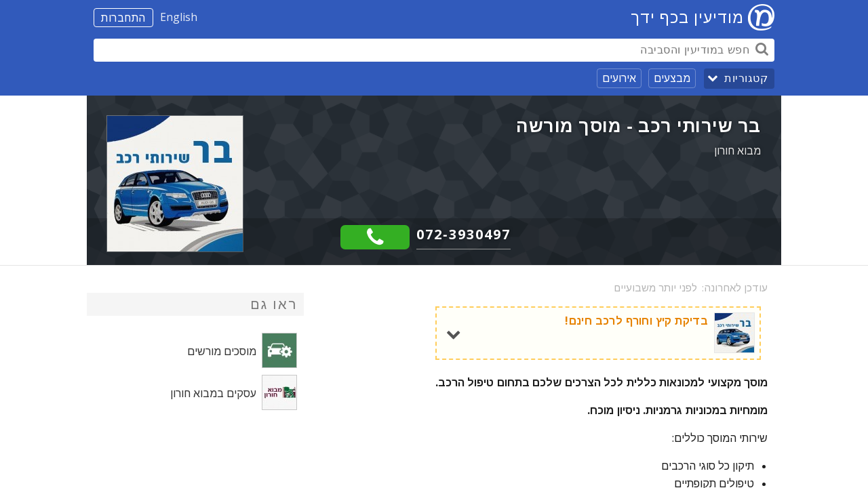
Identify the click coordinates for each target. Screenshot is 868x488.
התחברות (123, 18)
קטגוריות (746, 78)
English (179, 17)
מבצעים (672, 78)
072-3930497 (463, 234)
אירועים (619, 78)
